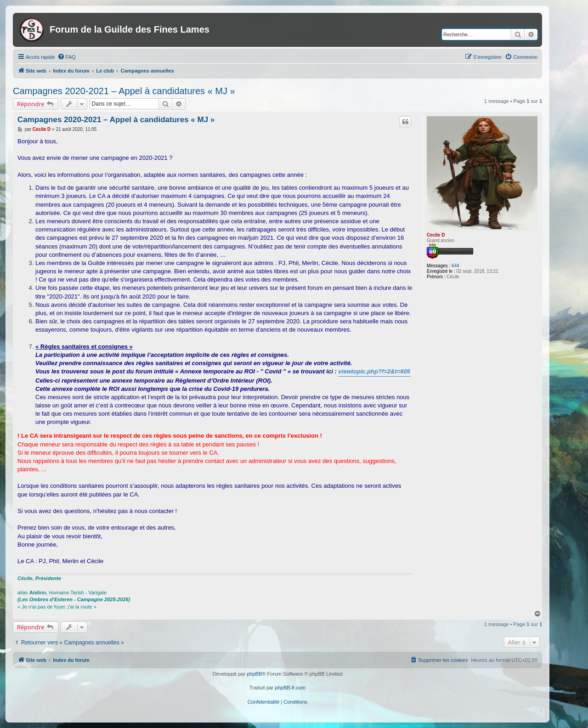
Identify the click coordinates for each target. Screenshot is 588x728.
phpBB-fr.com (291, 688)
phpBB (254, 674)
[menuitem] (67, 57)
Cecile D (436, 235)
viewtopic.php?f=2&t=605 (374, 371)
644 (455, 266)
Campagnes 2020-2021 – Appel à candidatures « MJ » (124, 91)
